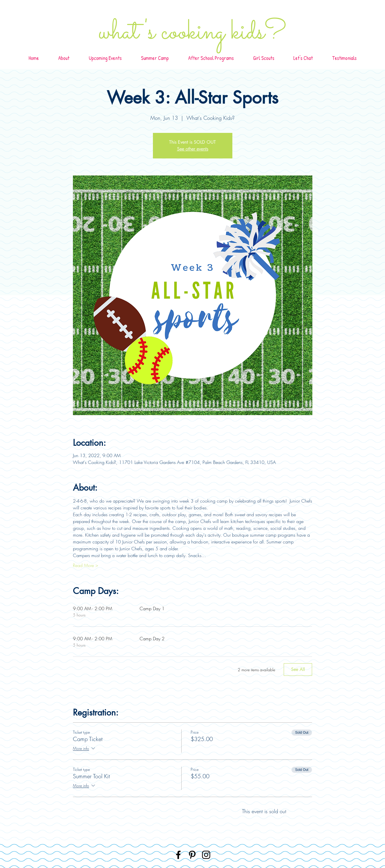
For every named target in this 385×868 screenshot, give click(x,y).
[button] (211, 58)
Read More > (86, 565)
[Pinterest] (192, 855)
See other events (193, 149)
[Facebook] (178, 855)
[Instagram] (206, 855)
